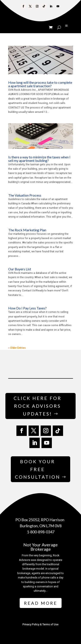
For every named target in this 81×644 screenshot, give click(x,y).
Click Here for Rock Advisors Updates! (38, 406)
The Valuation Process (25, 195)
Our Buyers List (20, 269)
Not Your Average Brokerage (40, 547)
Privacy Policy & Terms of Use (40, 624)
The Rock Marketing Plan (27, 230)
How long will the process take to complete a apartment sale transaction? (40, 84)
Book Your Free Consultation (38, 469)
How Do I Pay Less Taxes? (27, 308)
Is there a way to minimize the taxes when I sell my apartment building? (39, 159)
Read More (41, 603)
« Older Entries (17, 348)
